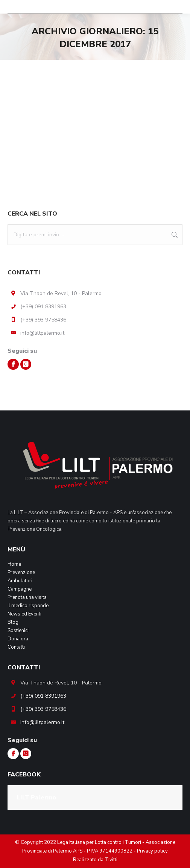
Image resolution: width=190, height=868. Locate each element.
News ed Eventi (24, 614)
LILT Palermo (36, 798)
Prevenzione (21, 573)
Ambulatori (20, 581)
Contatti (16, 647)
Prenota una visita (27, 597)
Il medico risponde (28, 606)
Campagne (20, 589)
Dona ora (18, 639)
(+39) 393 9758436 (43, 320)
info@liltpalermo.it (42, 333)
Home (14, 564)
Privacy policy (152, 851)
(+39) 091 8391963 (43, 307)
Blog (13, 622)
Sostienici (18, 631)
